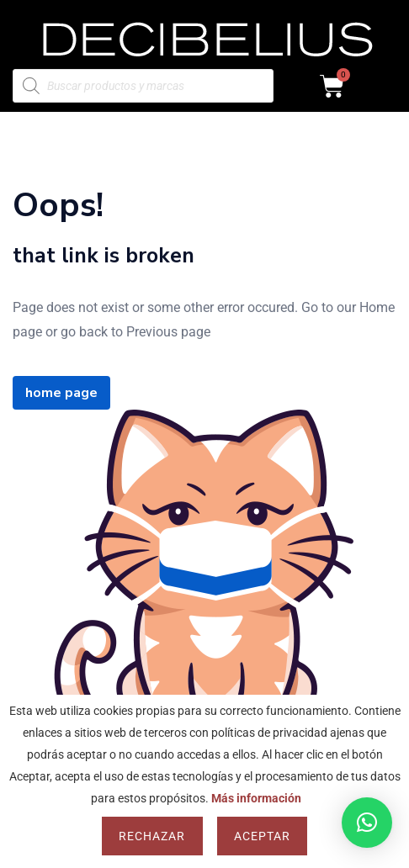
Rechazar (152, 836)
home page (61, 393)
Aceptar (262, 836)
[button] (367, 823)
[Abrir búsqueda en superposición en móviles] (143, 86)
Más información (256, 798)
